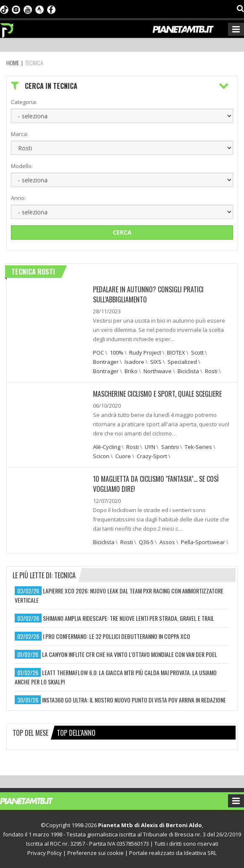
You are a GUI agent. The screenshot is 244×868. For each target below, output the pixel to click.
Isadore (134, 362)
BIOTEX (176, 353)
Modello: (22, 166)
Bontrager (106, 362)
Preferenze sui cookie (95, 853)
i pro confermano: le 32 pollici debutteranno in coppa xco (117, 636)
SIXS (156, 362)
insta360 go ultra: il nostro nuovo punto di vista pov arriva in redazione (134, 700)
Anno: (18, 198)
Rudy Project (145, 353)
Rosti (211, 371)
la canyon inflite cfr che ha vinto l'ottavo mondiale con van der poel (130, 654)
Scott (197, 353)
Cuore (123, 456)
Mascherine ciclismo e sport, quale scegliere (157, 394)
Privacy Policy (45, 853)
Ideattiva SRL (200, 853)
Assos (167, 542)
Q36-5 (146, 542)
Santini (170, 447)
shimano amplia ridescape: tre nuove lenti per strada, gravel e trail (129, 618)
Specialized (182, 362)
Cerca (122, 232)
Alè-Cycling (107, 447)
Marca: (20, 134)
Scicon (101, 456)
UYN (150, 447)
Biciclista (188, 371)
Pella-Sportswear (203, 542)
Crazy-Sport (152, 456)
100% (117, 353)
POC (98, 353)
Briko (131, 371)
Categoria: (24, 102)
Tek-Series (198, 447)
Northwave (158, 371)
